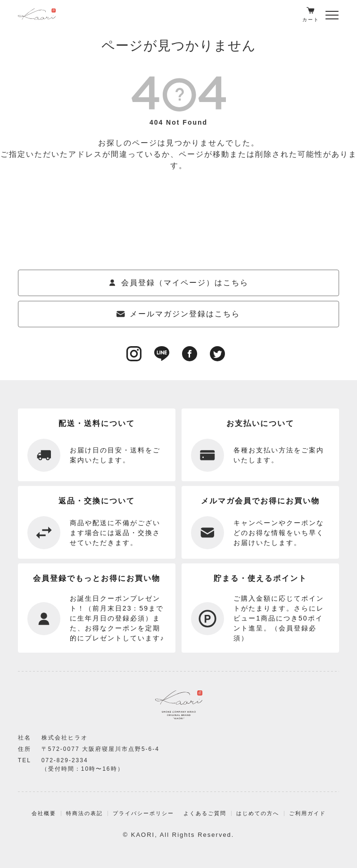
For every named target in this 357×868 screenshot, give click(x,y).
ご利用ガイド (307, 813)
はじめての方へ (258, 813)
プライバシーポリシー (143, 813)
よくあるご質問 (205, 813)
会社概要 (44, 813)
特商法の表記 (84, 813)
